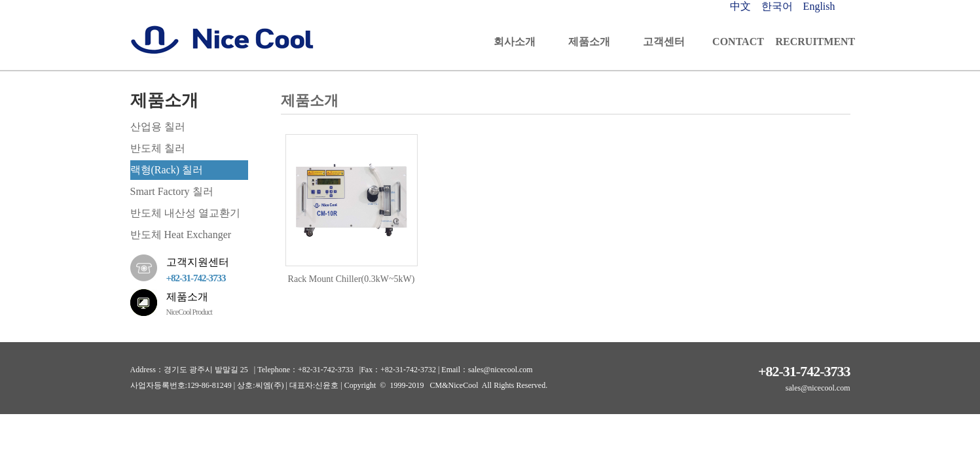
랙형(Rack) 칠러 (167, 170)
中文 (742, 6)
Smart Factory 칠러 (172, 191)
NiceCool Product (189, 312)
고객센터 (664, 42)
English (819, 6)
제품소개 (589, 42)
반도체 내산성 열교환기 (185, 213)
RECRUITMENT (813, 42)
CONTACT (738, 42)
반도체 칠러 (158, 148)
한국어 (778, 6)
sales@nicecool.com (818, 388)
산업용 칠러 (158, 127)
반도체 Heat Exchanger (181, 235)
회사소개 (515, 42)
